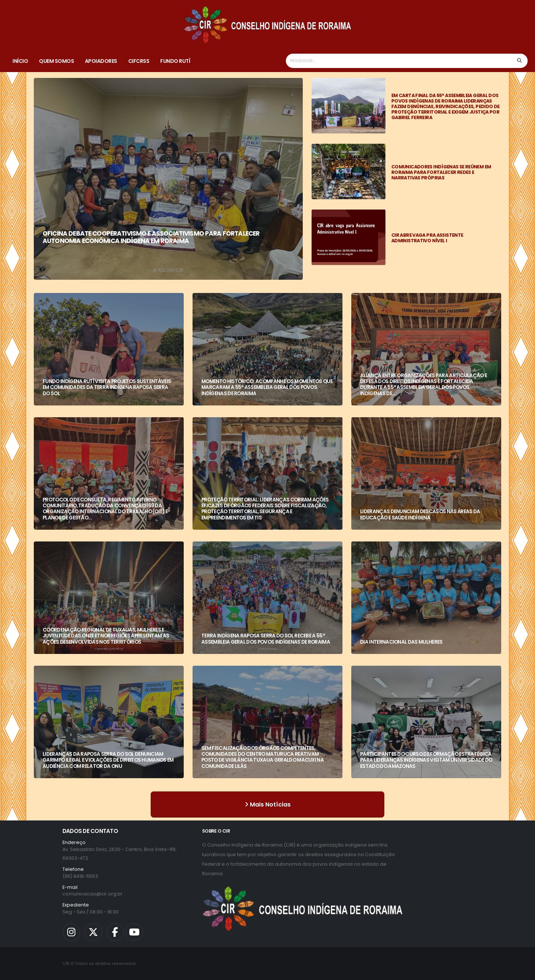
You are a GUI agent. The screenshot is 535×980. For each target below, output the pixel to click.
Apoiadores (101, 61)
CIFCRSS (139, 61)
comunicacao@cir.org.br (93, 894)
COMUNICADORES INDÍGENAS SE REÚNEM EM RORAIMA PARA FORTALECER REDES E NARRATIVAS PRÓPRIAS (441, 172)
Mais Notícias (268, 804)
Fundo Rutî (175, 61)
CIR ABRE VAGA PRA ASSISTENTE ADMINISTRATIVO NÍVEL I (427, 238)
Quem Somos (56, 61)
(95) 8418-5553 (80, 876)
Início (20, 61)
